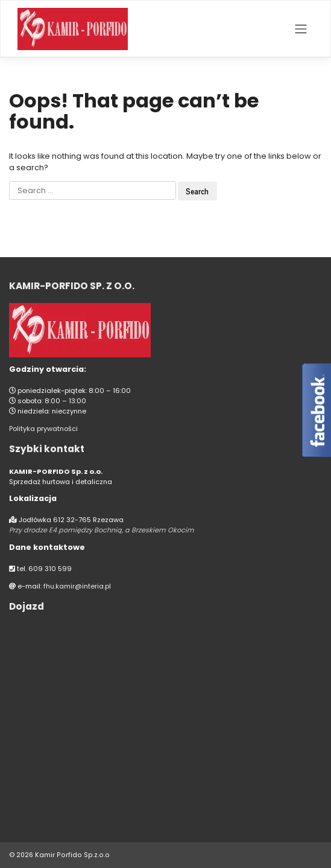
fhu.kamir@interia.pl (77, 586)
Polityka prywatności (43, 429)
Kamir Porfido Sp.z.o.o (70, 855)
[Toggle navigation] (301, 29)
